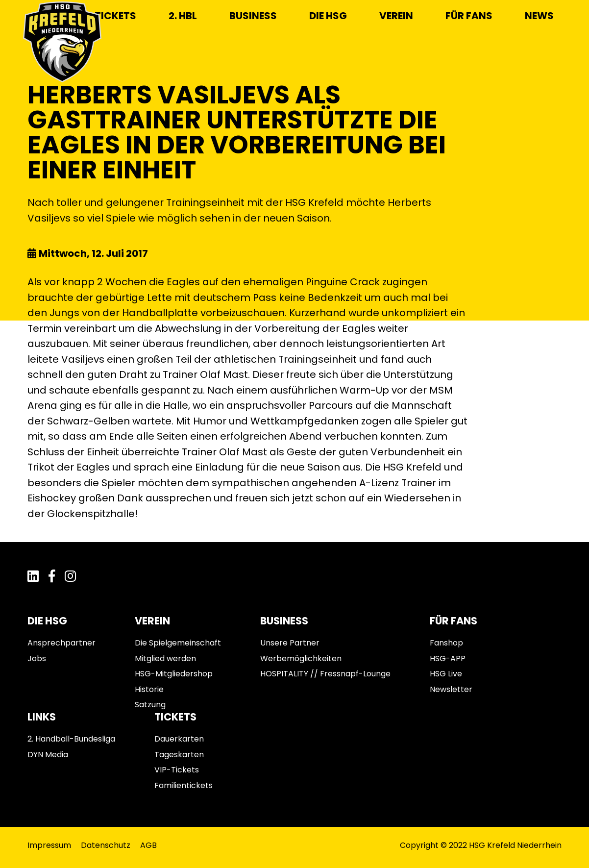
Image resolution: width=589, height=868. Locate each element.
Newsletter (451, 689)
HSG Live (446, 674)
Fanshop (446, 643)
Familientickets (184, 785)
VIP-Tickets (177, 770)
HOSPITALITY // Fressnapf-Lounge (325, 674)
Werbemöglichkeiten (301, 658)
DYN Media (48, 755)
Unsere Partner (290, 643)
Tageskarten (179, 755)
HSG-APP (448, 658)
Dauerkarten (179, 739)
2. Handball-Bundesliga (71, 739)
